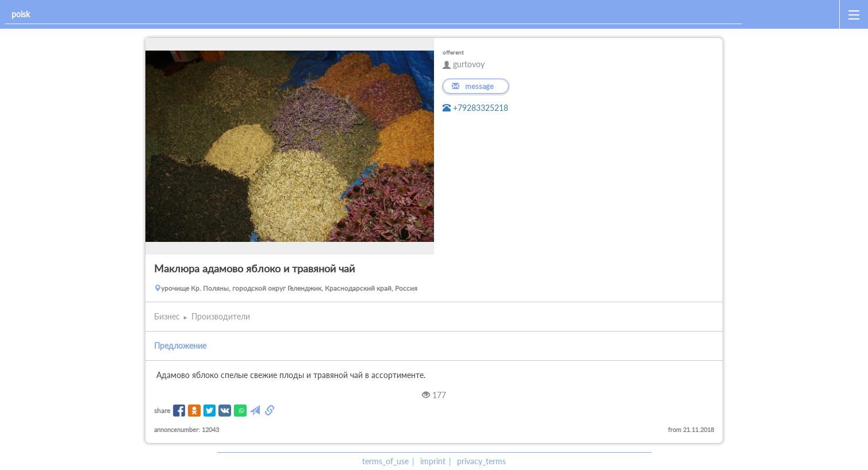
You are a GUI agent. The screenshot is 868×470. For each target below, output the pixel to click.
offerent (453, 52)
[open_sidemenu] (854, 14)
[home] (793, 14)
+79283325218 (475, 108)
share (162, 411)
